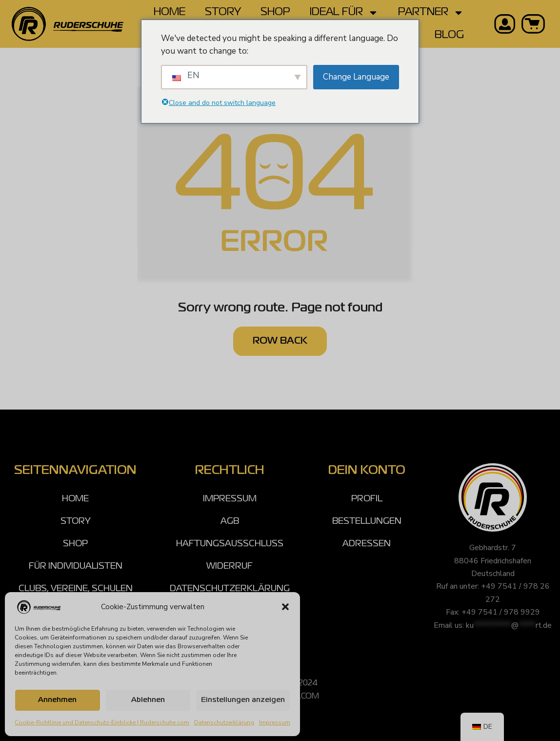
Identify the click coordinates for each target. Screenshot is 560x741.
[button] (285, 607)
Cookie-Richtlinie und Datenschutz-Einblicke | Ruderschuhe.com (102, 722)
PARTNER (431, 13)
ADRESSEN (367, 544)
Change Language (356, 77)
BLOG (449, 35)
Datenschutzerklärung (224, 722)
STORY (223, 12)
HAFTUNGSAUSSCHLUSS (230, 544)
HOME (170, 12)
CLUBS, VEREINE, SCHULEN (76, 589)
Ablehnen (148, 700)
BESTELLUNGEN (367, 521)
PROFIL (367, 499)
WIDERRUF (230, 566)
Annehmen (57, 700)
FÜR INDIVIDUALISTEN (76, 566)
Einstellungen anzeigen (243, 700)
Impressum (275, 722)
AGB (230, 521)
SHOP (275, 12)
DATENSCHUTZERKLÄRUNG (230, 589)
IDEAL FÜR (344, 13)
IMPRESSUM (230, 499)
